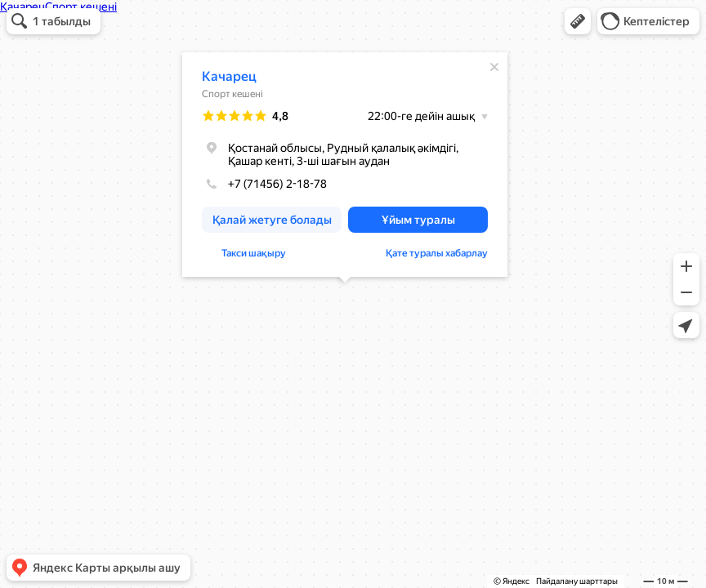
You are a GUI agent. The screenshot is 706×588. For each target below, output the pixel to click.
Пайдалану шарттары (577, 581)
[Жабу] (494, 67)
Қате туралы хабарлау (437, 253)
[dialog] (345, 165)
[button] (578, 21)
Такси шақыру (254, 253)
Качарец (229, 76)
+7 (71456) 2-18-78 (264, 184)
